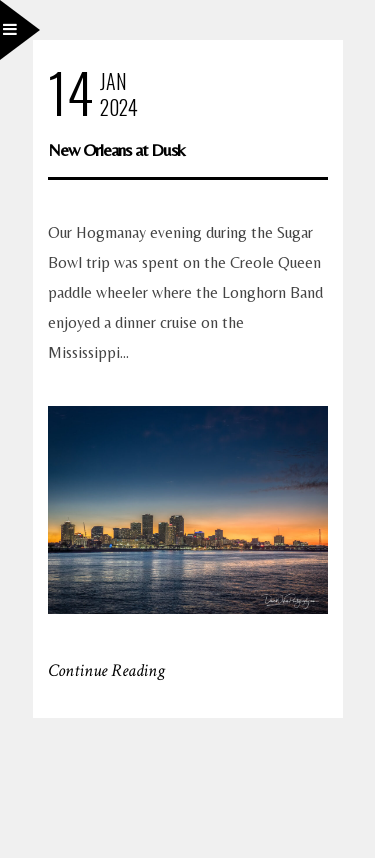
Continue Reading (106, 670)
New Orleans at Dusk (116, 149)
